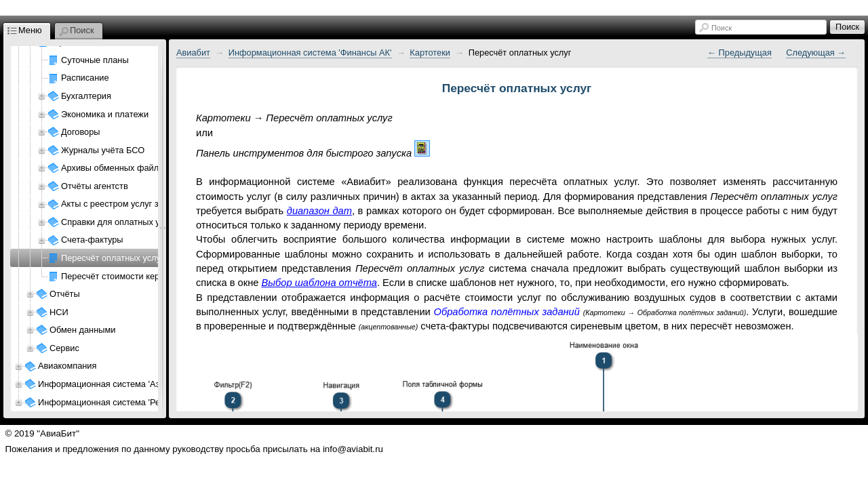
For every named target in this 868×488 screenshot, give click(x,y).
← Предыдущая (739, 53)
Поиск (722, 28)
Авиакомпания (67, 366)
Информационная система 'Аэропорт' (114, 384)
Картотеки (430, 53)
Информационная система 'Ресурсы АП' (119, 402)
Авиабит (193, 53)
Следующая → (816, 53)
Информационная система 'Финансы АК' (310, 53)
